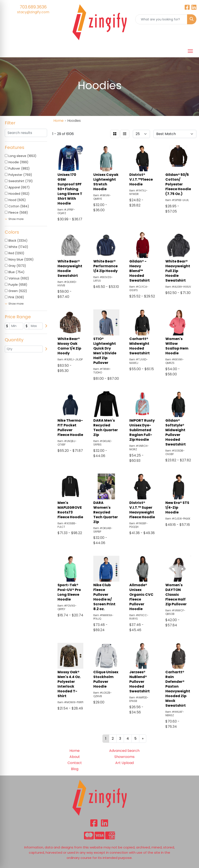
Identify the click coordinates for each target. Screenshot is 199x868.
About (75, 757)
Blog (75, 769)
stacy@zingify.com (33, 12)
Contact (75, 763)
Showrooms (124, 757)
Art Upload (124, 763)
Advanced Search (124, 751)
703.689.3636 (33, 7)
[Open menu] (190, 51)
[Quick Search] (161, 19)
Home (75, 751)
